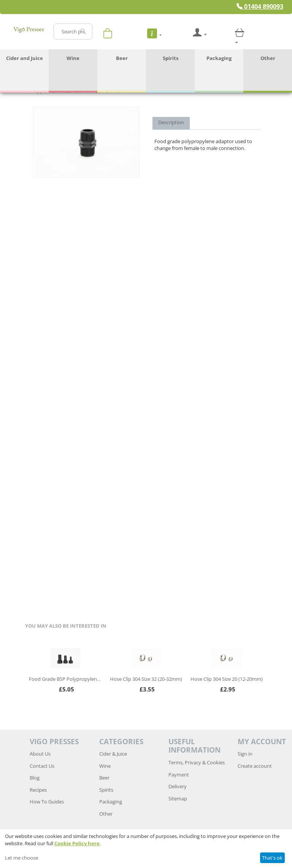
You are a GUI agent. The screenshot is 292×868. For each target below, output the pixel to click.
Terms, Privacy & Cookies (197, 762)
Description (171, 122)
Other (268, 58)
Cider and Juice (25, 58)
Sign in (245, 754)
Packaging (219, 58)
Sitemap (178, 799)
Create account (255, 766)
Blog (35, 778)
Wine (73, 58)
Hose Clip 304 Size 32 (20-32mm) (146, 679)
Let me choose (21, 858)
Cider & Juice (113, 754)
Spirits (171, 58)
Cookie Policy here (77, 843)
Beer (122, 58)
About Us (40, 754)
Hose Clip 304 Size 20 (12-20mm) (227, 679)
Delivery (178, 786)
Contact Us (42, 766)
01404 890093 (260, 6)
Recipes (38, 790)
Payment (179, 775)
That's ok (272, 858)
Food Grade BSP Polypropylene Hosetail (65, 679)
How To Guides (47, 802)
